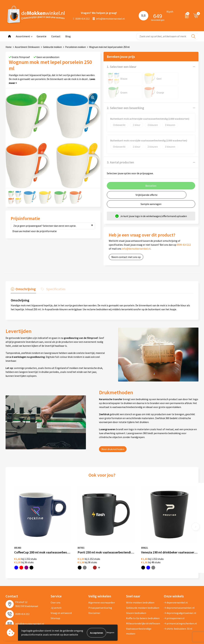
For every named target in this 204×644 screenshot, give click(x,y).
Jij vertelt (56, 590)
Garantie (41, 36)
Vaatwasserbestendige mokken (139, 613)
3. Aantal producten (120, 162)
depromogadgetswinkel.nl (180, 595)
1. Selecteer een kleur (122, 67)
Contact (56, 36)
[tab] (23, 290)
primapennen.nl (174, 600)
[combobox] (167, 36)
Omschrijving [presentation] (25, 289)
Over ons (56, 584)
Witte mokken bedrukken (140, 584)
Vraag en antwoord (61, 595)
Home (9, 47)
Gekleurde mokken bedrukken (143, 590)
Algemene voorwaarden (102, 584)
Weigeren (110, 633)
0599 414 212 (81, 19)
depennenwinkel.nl (176, 584)
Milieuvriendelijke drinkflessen (143, 605)
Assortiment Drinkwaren (27, 47)
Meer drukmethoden (113, 449)
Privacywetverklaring (100, 590)
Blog (68, 36)
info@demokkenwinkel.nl (109, 19)
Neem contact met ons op (126, 257)
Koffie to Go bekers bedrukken (143, 600)
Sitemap (55, 600)
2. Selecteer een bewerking (125, 108)
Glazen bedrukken (136, 595)
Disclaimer (94, 595)
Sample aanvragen (151, 204)
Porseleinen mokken (76, 47)
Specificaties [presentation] (55, 289)
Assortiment (23, 36)
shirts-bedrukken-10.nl (178, 610)
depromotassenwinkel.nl (179, 590)
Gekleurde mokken (52, 47)
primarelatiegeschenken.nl (180, 605)
